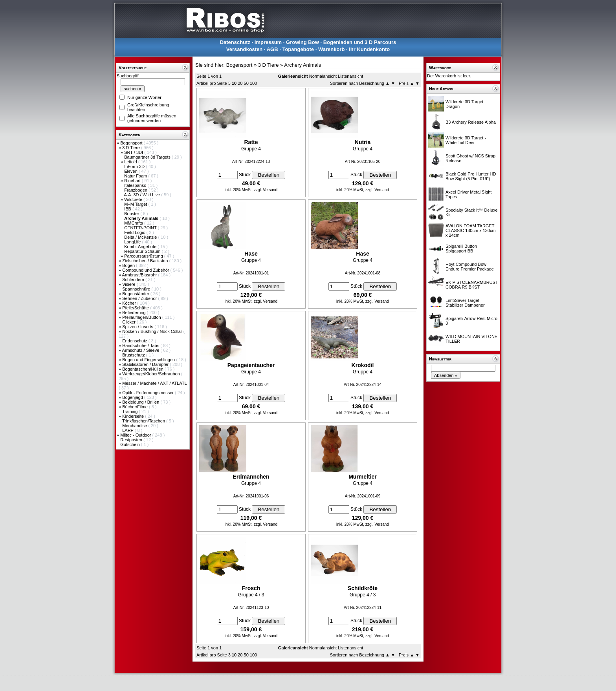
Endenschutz (135, 341)
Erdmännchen (251, 477)
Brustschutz (134, 355)
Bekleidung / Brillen (141, 402)
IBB (128, 209)
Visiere (129, 284)
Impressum (268, 42)
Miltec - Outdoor (136, 435)
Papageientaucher (251, 365)
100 (253, 83)
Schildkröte (363, 588)
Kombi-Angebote (141, 247)
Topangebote (298, 49)
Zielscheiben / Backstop (146, 261)
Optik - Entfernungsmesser (148, 393)
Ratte (251, 142)
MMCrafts (134, 223)
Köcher (130, 303)
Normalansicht (323, 76)
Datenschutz (235, 42)
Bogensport (132, 143)
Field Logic (135, 232)
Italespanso (136, 185)
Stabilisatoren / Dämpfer (146, 364)
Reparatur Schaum (143, 251)
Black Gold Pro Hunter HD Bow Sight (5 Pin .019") (471, 176)
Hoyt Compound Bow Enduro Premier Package (470, 267)
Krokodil (363, 365)
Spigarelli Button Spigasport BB (461, 249)
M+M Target (136, 204)
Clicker (129, 322)
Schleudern (134, 280)
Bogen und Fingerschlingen (149, 360)
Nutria (363, 142)
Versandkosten (245, 49)
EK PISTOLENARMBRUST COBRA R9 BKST (472, 285)
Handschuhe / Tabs (141, 345)
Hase (251, 254)
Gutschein (131, 444)
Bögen (129, 265)
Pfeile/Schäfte (136, 308)
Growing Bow (302, 42)
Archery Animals (302, 65)
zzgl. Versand (266, 190)
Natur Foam (136, 176)
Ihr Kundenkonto (369, 49)
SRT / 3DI (134, 152)
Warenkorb (331, 49)
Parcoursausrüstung (144, 256)
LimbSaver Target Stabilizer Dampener (465, 303)
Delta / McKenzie (141, 237)
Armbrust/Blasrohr (140, 275)
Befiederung (134, 313)
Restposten (132, 440)
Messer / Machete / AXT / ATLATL (154, 383)
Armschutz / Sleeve (141, 350)
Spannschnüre (137, 289)
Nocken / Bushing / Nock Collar (153, 331)
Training (130, 411)
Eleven (131, 171)
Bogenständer (136, 294)
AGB (272, 49)
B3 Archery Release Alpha (471, 122)
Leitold (131, 162)
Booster (132, 214)
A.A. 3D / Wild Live (143, 195)
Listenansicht (350, 76)
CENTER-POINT (141, 228)
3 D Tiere (132, 148)
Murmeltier (363, 477)
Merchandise (135, 426)
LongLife (133, 242)
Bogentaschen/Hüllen (143, 369)
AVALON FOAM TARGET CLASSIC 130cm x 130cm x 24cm (471, 230)
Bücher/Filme (136, 407)
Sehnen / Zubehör (140, 298)
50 (246, 83)
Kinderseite (134, 416)
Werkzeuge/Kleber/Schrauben (152, 374)
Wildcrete (134, 199)
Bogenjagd (133, 397)
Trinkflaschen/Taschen (144, 421)
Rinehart (133, 181)
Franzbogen (136, 190)
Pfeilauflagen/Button (142, 317)
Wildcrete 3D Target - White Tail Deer (466, 140)
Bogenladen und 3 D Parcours (360, 42)
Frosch (251, 588)
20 (240, 83)
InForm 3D (135, 166)
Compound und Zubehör (146, 270)
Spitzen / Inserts (138, 327)
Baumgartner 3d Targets (148, 157)
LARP (128, 430)
